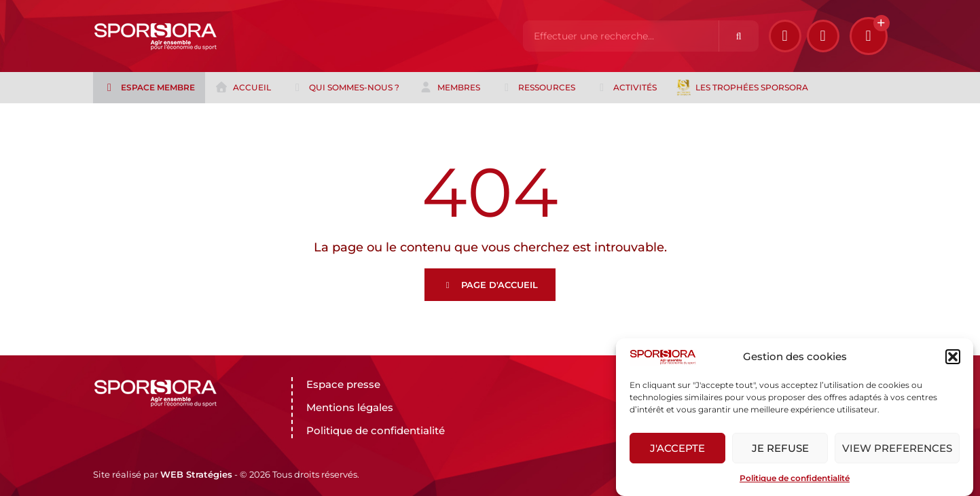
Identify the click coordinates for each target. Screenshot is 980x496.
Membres (450, 88)
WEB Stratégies (196, 474)
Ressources (538, 88)
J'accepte (677, 448)
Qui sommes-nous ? (345, 88)
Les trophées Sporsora (742, 88)
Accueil (243, 88)
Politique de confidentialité (795, 478)
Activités (626, 88)
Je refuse (780, 448)
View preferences (897, 448)
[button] (953, 357)
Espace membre (149, 88)
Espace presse (343, 384)
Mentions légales (350, 407)
